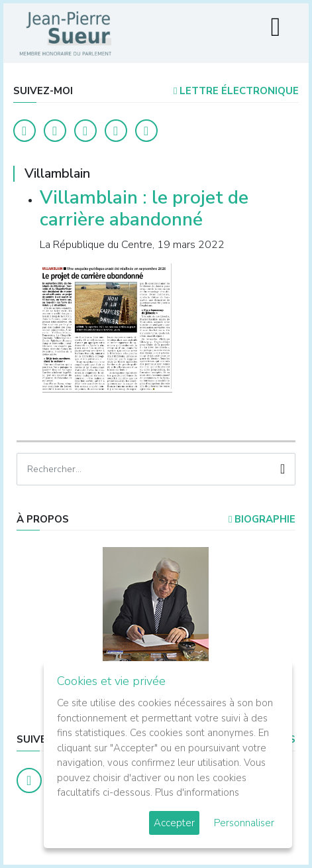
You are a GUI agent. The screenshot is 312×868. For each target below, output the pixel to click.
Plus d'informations (197, 792)
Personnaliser (244, 823)
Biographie (262, 519)
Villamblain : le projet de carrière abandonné (144, 209)
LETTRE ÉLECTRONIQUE (236, 91)
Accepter (174, 823)
